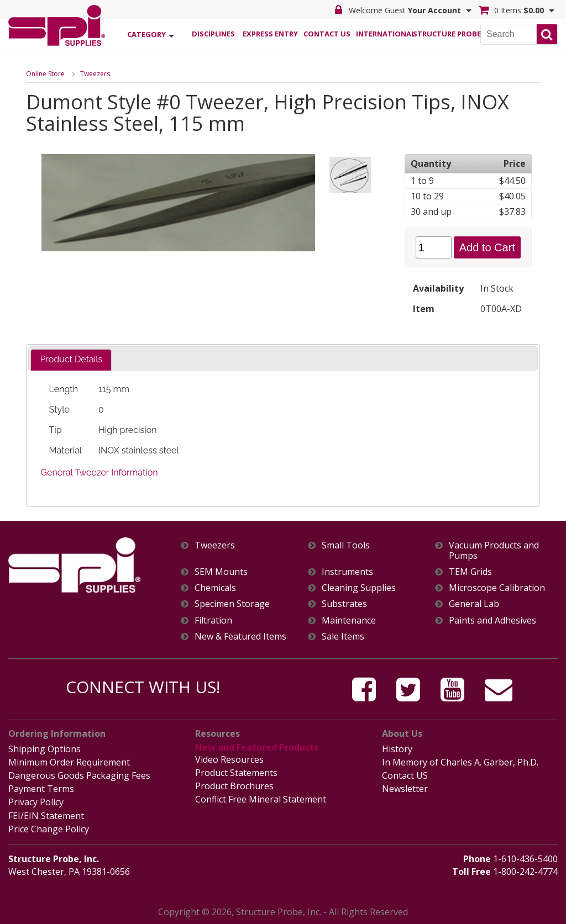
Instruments (347, 572)
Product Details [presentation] (71, 359)
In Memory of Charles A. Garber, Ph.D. (460, 762)
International (384, 34)
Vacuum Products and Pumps (494, 551)
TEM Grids (470, 572)
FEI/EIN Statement (46, 816)
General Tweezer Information (99, 472)
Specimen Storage (232, 604)
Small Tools (346, 545)
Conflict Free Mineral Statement (261, 799)
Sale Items (343, 637)
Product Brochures (234, 786)
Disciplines (213, 34)
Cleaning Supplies (359, 588)
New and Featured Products (257, 747)
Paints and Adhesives (492, 621)
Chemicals (215, 588)
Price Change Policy (49, 829)
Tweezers (95, 74)
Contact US (405, 775)
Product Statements (236, 773)
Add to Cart (487, 247)
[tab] (71, 360)
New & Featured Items (240, 637)
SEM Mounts (221, 572)
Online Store (45, 74)
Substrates (344, 604)
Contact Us (327, 34)
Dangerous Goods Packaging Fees (79, 775)
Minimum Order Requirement (69, 762)
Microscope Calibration (497, 588)
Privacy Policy (36, 802)
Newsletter (405, 789)
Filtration (213, 621)
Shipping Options (44, 749)
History (397, 749)
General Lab (474, 604)
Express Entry (270, 34)
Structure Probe (441, 34)
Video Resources (229, 759)
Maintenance (349, 621)
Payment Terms (41, 789)
